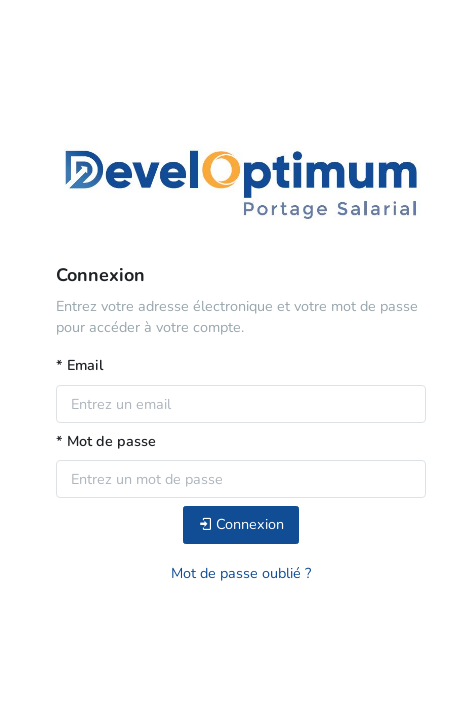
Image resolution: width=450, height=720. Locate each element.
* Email (79, 365)
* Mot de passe (106, 441)
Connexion (241, 524)
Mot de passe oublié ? (241, 573)
